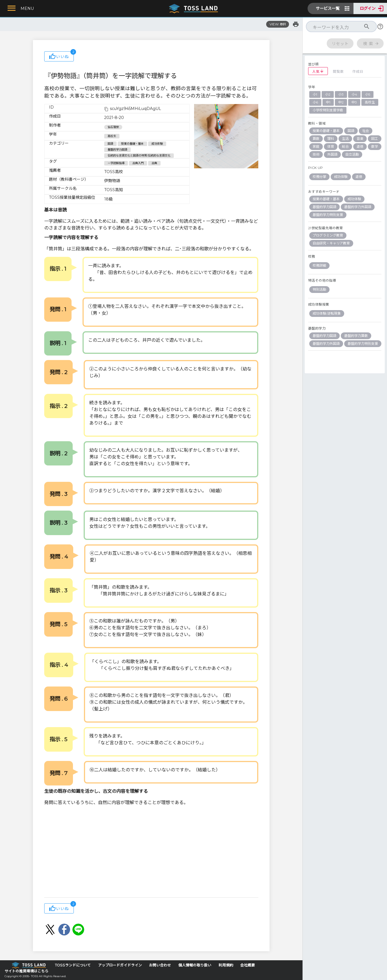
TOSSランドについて (73, 965)
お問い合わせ (160, 965)
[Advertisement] (151, 852)
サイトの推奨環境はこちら (26, 971)
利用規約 (226, 965)
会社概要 (248, 965)
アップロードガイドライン (120, 965)
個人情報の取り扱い (195, 965)
